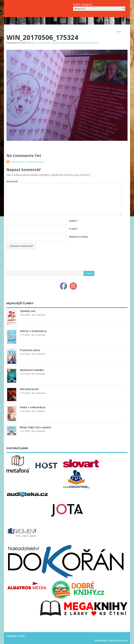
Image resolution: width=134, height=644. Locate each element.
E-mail (74, 229)
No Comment (38, 315)
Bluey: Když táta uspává (35, 427)
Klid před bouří (29, 389)
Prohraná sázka (30, 350)
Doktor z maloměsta (33, 331)
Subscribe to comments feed (27, 162)
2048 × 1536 (36, 43)
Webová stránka (79, 237)
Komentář (12, 181)
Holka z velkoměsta (33, 407)
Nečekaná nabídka (32, 370)
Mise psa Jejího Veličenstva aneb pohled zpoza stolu (72, 43)
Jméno (74, 221)
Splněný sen (28, 311)
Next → (120, 32)
